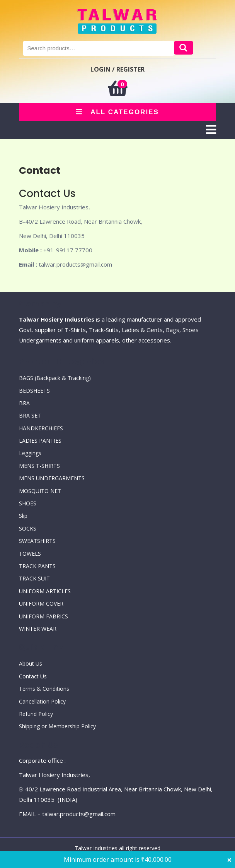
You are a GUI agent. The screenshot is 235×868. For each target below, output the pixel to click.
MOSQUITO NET (40, 491)
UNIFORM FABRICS (43, 616)
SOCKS (28, 528)
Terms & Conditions (44, 689)
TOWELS (30, 554)
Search (184, 48)
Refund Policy (36, 714)
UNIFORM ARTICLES (45, 591)
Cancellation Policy (42, 701)
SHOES (28, 503)
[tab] (211, 130)
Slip (23, 516)
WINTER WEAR (38, 629)
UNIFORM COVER (41, 603)
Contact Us (33, 676)
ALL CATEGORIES (117, 112)
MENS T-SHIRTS (39, 466)
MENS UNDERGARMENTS (52, 478)
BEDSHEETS (34, 391)
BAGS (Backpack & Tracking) (55, 378)
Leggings (30, 453)
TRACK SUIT (34, 578)
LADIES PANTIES (40, 441)
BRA (24, 403)
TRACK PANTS (37, 566)
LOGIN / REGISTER (117, 69)
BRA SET (30, 415)
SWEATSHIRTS (37, 541)
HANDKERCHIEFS (41, 428)
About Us (31, 663)
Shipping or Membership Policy (57, 726)
